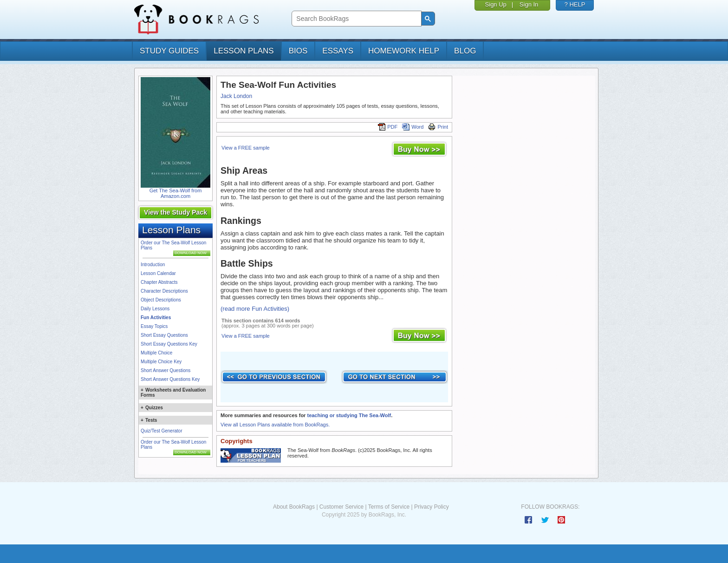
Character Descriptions (164, 291)
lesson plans (244, 51)
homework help (404, 51)
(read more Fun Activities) (255, 309)
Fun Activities (156, 318)
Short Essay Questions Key (169, 344)
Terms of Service (389, 507)
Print (438, 127)
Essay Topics (154, 326)
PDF (388, 127)
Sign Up (496, 4)
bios (298, 51)
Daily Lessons (155, 309)
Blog (465, 51)
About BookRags (294, 507)
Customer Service (341, 507)
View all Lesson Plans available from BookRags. (275, 425)
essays (338, 51)
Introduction (153, 265)
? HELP (575, 4)
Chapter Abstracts (159, 282)
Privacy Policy (432, 507)
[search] (355, 19)
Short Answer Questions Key (170, 379)
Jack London (236, 96)
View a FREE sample (246, 148)
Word (413, 127)
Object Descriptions (161, 300)
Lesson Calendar (158, 273)
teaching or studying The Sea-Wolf (349, 415)
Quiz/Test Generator (161, 431)
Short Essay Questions (164, 335)
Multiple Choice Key (161, 362)
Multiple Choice (156, 353)
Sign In (529, 4)
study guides (169, 51)
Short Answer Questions (166, 370)
